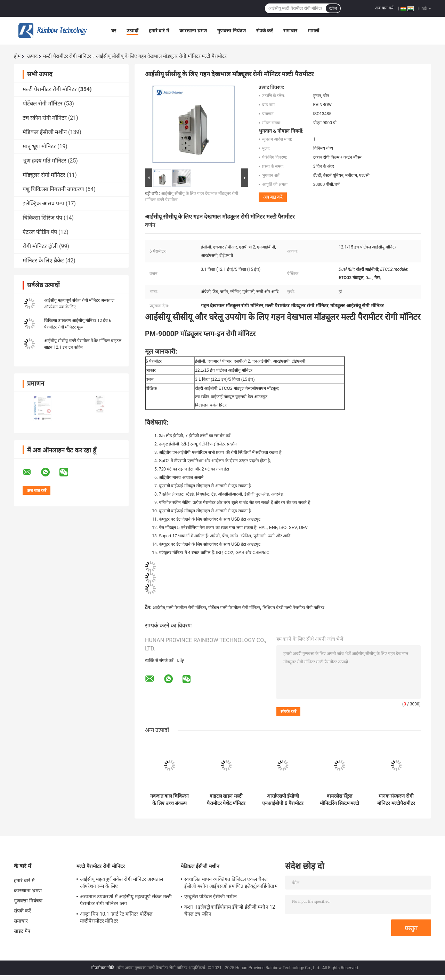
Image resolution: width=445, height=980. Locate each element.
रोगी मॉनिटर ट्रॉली (40, 246)
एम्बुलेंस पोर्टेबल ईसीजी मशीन (211, 896)
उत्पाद (32, 56)
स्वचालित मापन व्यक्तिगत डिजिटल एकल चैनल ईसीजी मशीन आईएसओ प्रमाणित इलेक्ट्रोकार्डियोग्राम (231, 883)
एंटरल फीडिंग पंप (40, 232)
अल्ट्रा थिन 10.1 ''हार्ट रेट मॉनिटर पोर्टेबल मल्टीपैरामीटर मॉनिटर (116, 917)
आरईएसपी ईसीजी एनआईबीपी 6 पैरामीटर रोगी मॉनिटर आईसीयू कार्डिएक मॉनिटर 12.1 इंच (283, 800)
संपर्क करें (265, 31)
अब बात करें (384, 8)
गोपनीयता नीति (103, 968)
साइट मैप (22, 931)
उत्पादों (132, 31)
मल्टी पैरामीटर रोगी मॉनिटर (67, 56)
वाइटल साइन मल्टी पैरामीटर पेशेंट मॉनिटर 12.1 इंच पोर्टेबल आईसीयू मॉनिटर (226, 800)
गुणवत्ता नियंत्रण (231, 31)
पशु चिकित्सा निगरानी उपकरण (53, 189)
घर (114, 31)
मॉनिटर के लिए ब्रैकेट (43, 260)
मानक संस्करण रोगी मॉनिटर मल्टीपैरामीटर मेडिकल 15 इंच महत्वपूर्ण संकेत (396, 800)
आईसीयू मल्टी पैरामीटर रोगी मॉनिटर (179, 608)
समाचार (290, 31)
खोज (333, 8)
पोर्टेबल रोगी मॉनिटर (43, 104)
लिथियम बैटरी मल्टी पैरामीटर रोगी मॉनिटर (293, 608)
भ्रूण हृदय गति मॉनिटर (44, 161)
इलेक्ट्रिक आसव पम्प (43, 203)
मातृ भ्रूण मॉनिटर (39, 146)
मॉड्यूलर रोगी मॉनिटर (44, 175)
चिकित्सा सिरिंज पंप (42, 218)
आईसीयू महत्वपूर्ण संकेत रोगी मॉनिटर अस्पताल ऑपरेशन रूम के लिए (122, 883)
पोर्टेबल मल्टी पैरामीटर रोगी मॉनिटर (234, 608)
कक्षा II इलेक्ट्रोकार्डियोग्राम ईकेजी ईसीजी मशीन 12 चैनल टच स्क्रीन (230, 910)
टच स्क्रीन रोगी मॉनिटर (45, 118)
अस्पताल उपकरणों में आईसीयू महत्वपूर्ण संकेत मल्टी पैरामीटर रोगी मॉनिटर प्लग (126, 900)
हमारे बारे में (159, 31)
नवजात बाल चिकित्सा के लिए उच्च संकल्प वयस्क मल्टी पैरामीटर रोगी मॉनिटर (169, 800)
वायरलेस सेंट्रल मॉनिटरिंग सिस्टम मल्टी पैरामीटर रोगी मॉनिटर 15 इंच (340, 800)
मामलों (313, 31)
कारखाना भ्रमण (193, 31)
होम (17, 56)
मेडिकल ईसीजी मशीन (45, 132)
